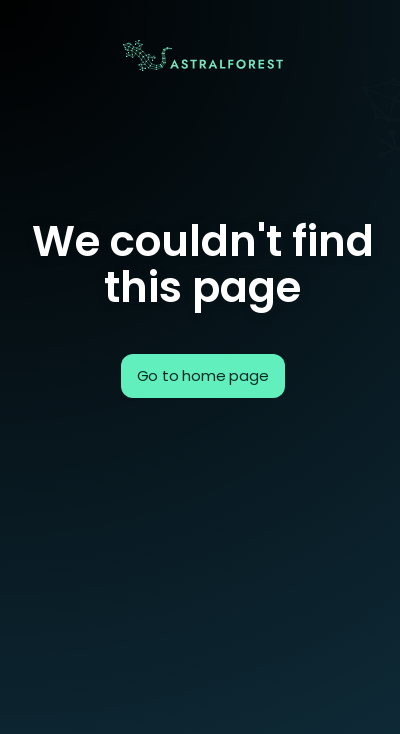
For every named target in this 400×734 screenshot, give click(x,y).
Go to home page (203, 375)
